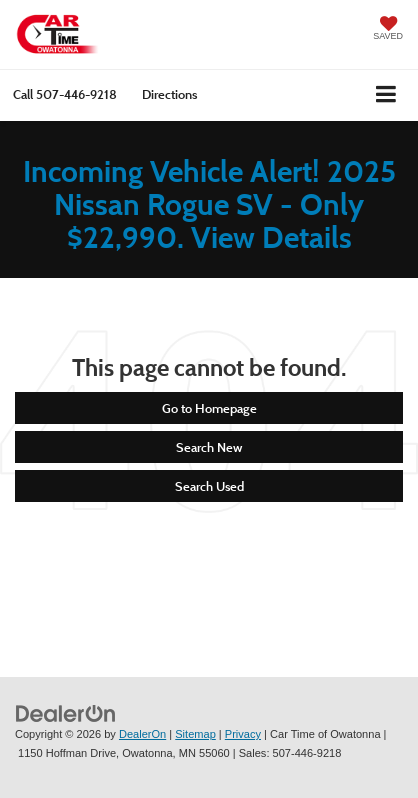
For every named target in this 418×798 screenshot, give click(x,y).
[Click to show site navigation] (386, 95)
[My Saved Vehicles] (388, 30)
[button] (65, 94)
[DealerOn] (66, 712)
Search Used (209, 486)
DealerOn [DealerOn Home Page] (142, 734)
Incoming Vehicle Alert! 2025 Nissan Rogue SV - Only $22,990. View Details (209, 204)
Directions (169, 94)
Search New (209, 447)
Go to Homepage (209, 408)
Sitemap (195, 734)
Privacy (243, 734)
